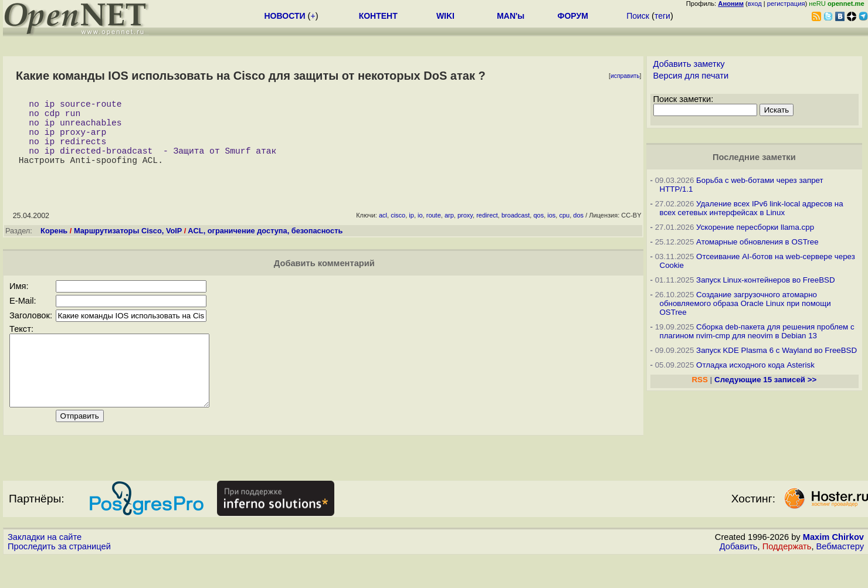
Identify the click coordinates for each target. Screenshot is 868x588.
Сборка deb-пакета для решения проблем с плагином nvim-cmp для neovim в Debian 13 (757, 331)
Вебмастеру (840, 577)
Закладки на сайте (45, 567)
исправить (625, 76)
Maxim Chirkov (833, 567)
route (434, 232)
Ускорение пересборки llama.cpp (755, 227)
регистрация (786, 4)
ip (411, 232)
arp (449, 232)
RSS (699, 380)
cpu (564, 232)
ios (551, 232)
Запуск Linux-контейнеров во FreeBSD (766, 280)
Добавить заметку (689, 64)
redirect (487, 232)
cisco (398, 232)
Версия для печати (691, 76)
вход (755, 4)
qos (538, 232)
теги (662, 16)
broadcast (516, 232)
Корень (54, 247)
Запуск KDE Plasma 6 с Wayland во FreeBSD (777, 350)
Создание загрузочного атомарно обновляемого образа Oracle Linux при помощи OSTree (745, 303)
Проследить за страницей (59, 577)
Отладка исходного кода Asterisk (755, 365)
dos (578, 232)
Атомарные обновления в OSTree (757, 242)
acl (383, 232)
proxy (465, 232)
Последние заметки (754, 157)
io (420, 232)
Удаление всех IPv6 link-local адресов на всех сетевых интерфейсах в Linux (752, 208)
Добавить (739, 577)
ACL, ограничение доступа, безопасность (265, 247)
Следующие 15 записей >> (765, 380)
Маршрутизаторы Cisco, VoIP (128, 247)
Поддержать (787, 577)
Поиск (638, 16)
